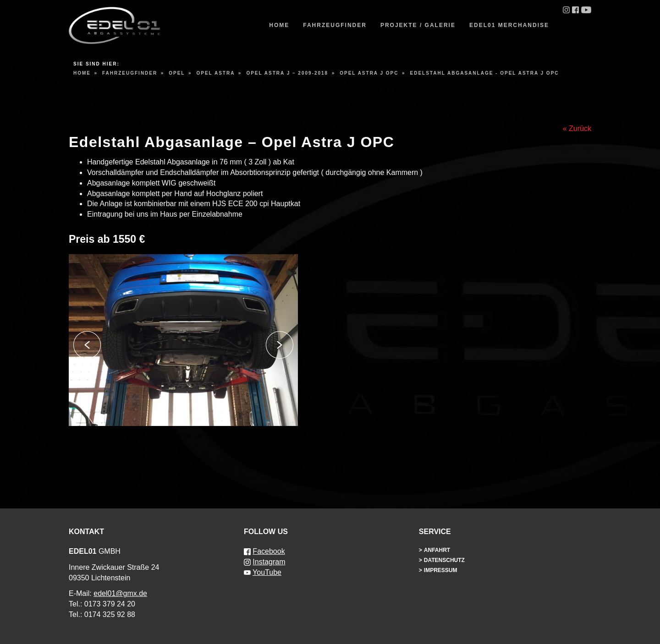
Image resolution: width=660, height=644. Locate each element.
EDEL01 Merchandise (509, 25)
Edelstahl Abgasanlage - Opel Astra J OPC (485, 73)
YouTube (267, 572)
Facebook (269, 551)
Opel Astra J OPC (369, 73)
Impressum (441, 570)
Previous (87, 345)
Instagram (269, 562)
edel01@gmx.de (120, 593)
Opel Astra (215, 73)
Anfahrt (437, 550)
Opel (177, 73)
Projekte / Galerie (418, 25)
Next (280, 345)
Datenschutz (444, 560)
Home (279, 25)
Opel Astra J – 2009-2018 (287, 73)
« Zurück (577, 128)
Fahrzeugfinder (335, 25)
